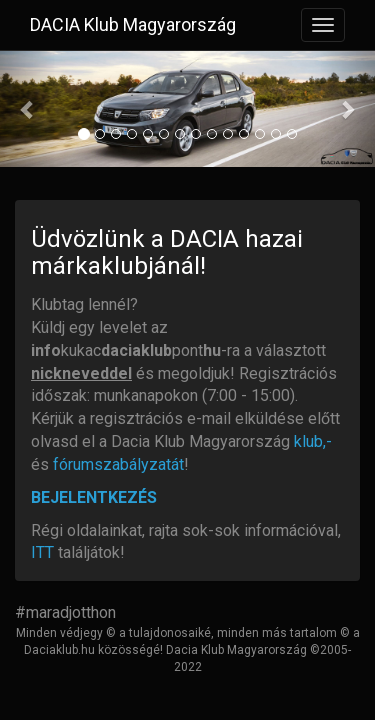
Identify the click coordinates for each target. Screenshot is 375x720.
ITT (42, 552)
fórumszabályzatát (118, 464)
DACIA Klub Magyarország (133, 24)
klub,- (313, 441)
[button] (28, 108)
